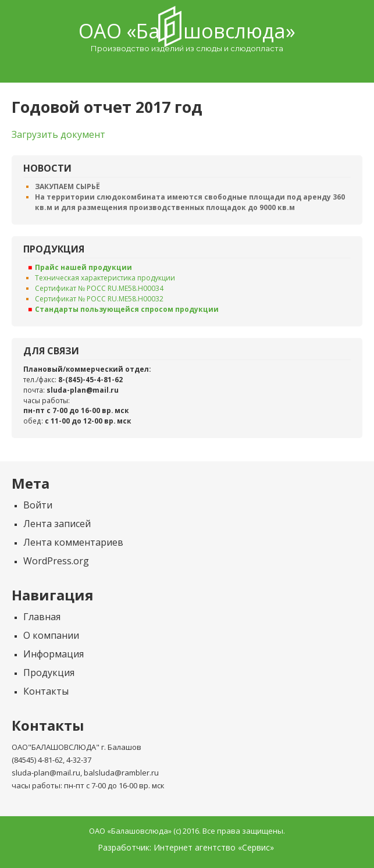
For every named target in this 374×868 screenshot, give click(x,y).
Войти (38, 505)
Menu (187, 67)
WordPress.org (56, 561)
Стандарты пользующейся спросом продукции (127, 309)
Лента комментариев (73, 542)
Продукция (49, 673)
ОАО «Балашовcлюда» (187, 31)
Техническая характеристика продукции (105, 278)
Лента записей (57, 524)
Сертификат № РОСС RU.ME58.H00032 (99, 299)
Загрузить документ (58, 134)
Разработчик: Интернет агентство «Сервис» (186, 848)
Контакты (46, 691)
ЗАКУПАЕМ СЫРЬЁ (67, 186)
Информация (54, 654)
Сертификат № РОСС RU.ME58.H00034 (99, 288)
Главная (42, 617)
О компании (51, 635)
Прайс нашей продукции (83, 267)
